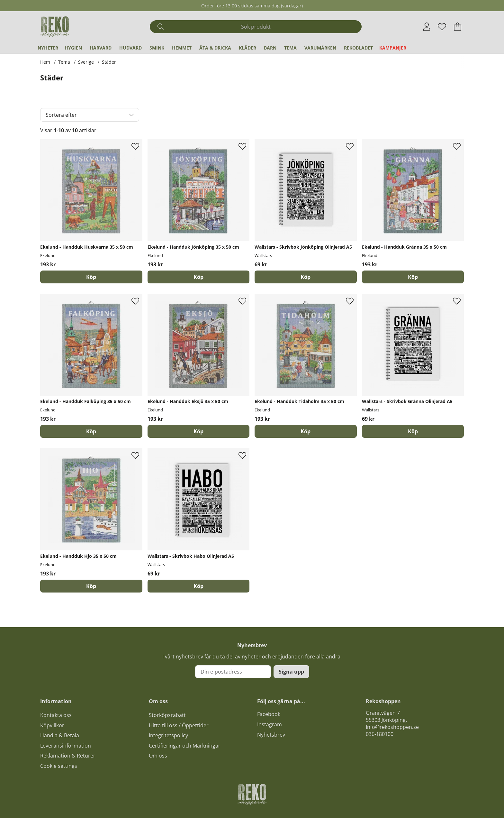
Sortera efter (61, 115)
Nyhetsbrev (271, 735)
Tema (290, 48)
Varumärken (320, 48)
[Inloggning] (427, 27)
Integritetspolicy (168, 735)
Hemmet (182, 48)
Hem (45, 62)
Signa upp (291, 672)
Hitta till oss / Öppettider (179, 725)
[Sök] (256, 27)
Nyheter (48, 48)
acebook (270, 714)
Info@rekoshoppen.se (392, 727)
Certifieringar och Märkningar (185, 746)
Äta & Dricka (215, 48)
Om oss (158, 756)
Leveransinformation (66, 746)
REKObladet (358, 48)
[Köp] (91, 277)
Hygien (73, 48)
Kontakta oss (56, 715)
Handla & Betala (60, 735)
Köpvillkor (52, 725)
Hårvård (101, 48)
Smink (157, 48)
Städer (109, 62)
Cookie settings (59, 766)
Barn (270, 48)
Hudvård (130, 48)
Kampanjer (393, 48)
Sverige (86, 62)
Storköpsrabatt (167, 715)
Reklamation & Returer (68, 756)
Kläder (248, 48)
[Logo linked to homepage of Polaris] (55, 27)
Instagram (270, 724)
